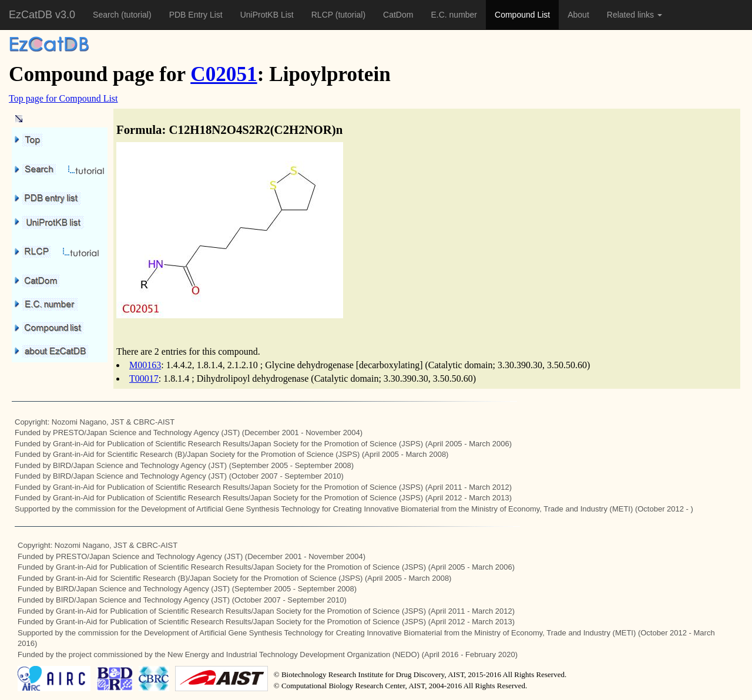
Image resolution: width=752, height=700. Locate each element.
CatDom (398, 15)
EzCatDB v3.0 (42, 15)
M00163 (145, 365)
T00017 (144, 378)
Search (107, 15)
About (578, 15)
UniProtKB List (267, 15)
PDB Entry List (196, 15)
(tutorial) (136, 15)
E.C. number (454, 15)
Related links (634, 15)
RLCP (323, 15)
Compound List (522, 15)
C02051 (224, 74)
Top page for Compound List (63, 98)
